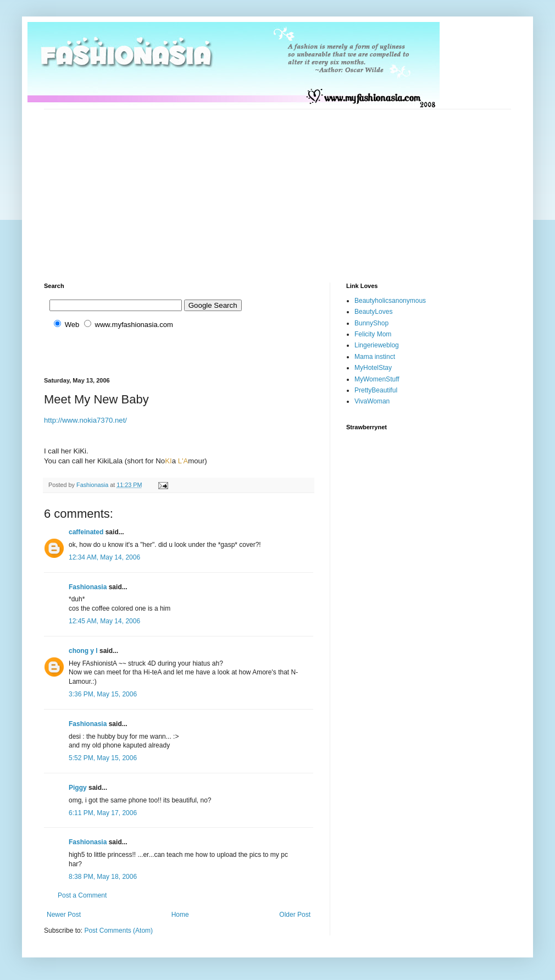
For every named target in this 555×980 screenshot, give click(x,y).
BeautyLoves (373, 312)
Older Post (295, 915)
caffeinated (86, 532)
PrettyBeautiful (376, 390)
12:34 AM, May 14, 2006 (104, 557)
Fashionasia (88, 587)
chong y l (83, 651)
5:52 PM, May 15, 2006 (103, 758)
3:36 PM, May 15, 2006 (103, 694)
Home (180, 915)
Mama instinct (375, 357)
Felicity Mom (373, 334)
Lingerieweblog (377, 345)
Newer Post (64, 915)
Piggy (78, 788)
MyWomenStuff (377, 379)
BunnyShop (371, 323)
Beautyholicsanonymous (390, 301)
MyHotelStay (373, 368)
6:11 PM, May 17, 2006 (103, 813)
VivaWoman (372, 401)
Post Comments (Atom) (118, 931)
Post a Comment (82, 895)
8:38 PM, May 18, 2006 (103, 877)
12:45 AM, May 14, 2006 (104, 621)
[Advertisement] (200, 186)
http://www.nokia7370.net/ (85, 420)
